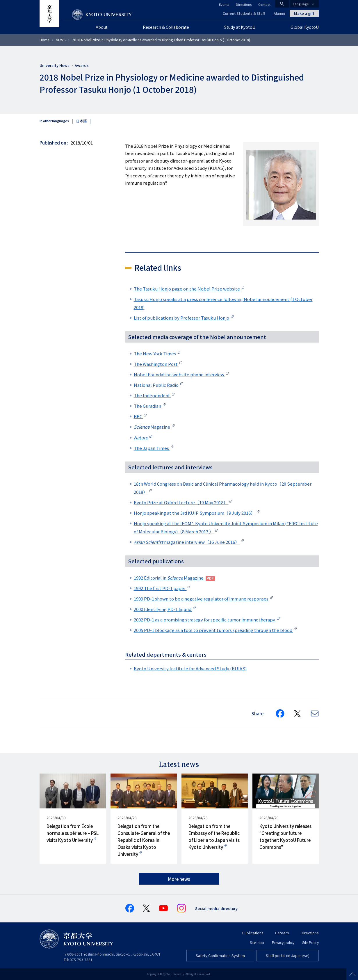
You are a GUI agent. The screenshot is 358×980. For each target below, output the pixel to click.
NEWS (61, 40)
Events (224, 4)
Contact (264, 4)
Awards (82, 65)
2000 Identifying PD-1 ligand (163, 609)
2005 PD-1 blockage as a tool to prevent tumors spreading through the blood (213, 630)
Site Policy (310, 942)
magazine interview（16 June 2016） (187, 542)
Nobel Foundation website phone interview (179, 374)
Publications (253, 933)
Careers (282, 933)
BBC (138, 416)
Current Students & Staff (244, 13)
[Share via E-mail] (315, 713)
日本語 (81, 121)
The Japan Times (152, 448)
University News (55, 65)
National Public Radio (157, 385)
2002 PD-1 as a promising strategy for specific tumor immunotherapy (205, 620)
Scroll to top (352, 974)
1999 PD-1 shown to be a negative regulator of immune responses (202, 599)
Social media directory (216, 908)
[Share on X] (298, 714)
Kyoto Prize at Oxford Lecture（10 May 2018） (181, 502)
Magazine (152, 427)
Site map (257, 942)
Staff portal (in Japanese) (288, 955)
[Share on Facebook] (280, 714)
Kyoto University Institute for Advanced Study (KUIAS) (190, 668)
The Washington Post (156, 364)
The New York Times (155, 353)
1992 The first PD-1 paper (160, 588)
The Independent (152, 395)
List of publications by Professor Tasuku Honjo (182, 318)
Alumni (279, 13)
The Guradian (148, 406)
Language (301, 4)
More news (179, 879)
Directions (244, 4)
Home (44, 40)
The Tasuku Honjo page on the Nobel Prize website (187, 289)
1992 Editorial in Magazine (169, 578)
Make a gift (304, 13)
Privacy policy (283, 942)
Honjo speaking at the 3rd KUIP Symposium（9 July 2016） (195, 513)
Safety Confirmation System (220, 955)
